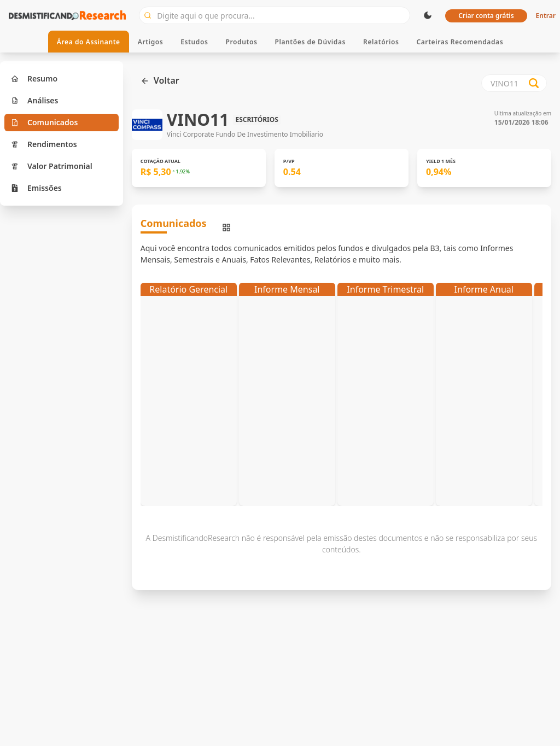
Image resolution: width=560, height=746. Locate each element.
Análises (34, 100)
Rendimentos (44, 144)
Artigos (151, 42)
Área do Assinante (89, 42)
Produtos (242, 42)
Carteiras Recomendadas (460, 42)
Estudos (194, 42)
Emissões (36, 188)
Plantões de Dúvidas (310, 42)
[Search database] (534, 83)
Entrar (546, 16)
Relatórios (381, 42)
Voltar (160, 80)
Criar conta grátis (486, 16)
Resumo (34, 78)
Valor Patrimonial (52, 166)
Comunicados (44, 122)
